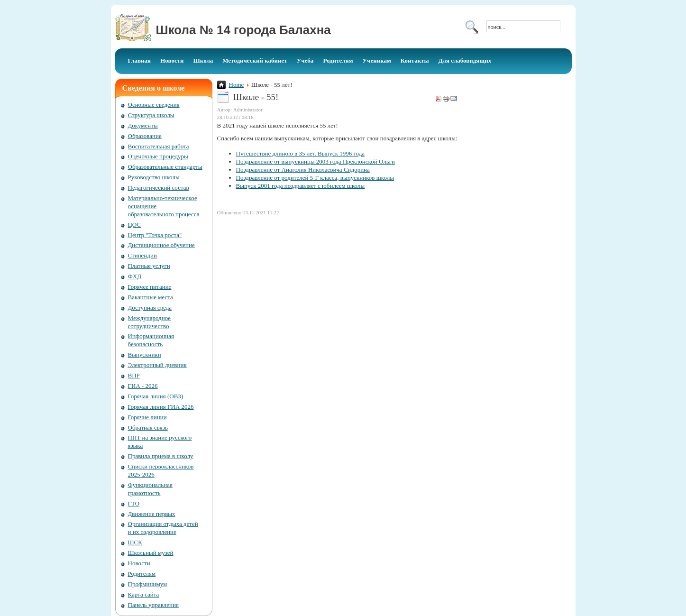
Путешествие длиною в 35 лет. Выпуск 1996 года (301, 153)
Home (237, 85)
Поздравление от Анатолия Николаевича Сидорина (303, 170)
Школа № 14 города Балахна (243, 30)
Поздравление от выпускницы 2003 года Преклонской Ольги (316, 161)
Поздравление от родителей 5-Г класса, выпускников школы (315, 178)
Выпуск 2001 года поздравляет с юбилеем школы (301, 186)
